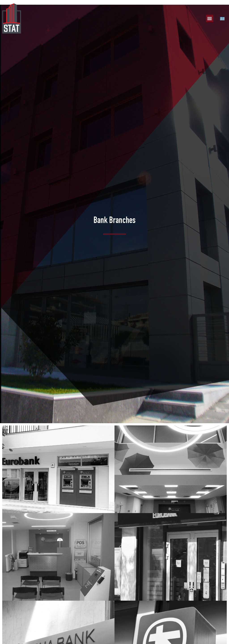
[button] (210, 18)
